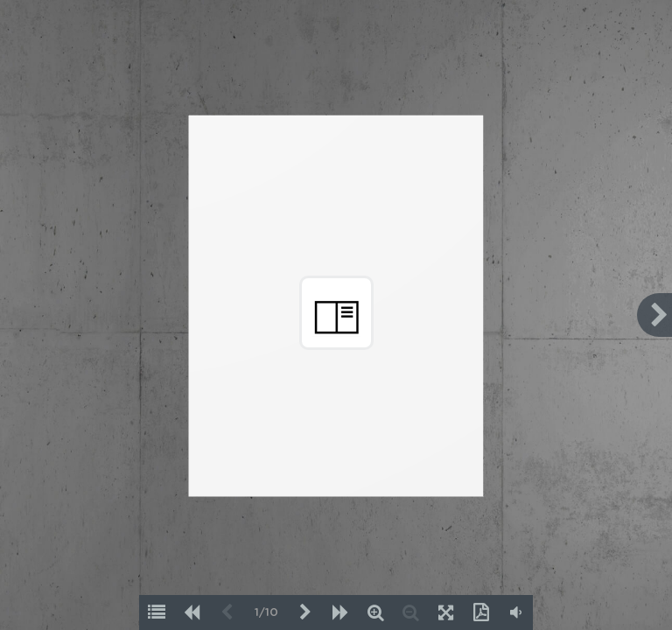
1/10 (266, 613)
